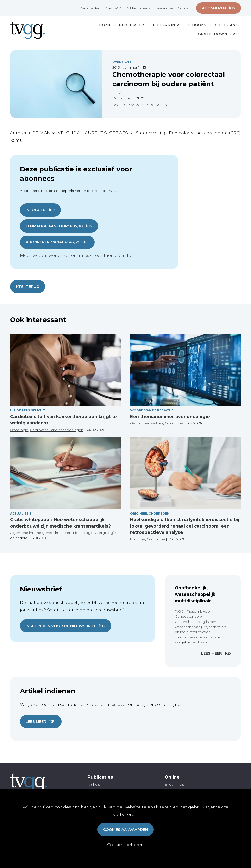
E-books (197, 25)
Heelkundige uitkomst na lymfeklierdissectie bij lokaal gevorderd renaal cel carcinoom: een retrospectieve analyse (185, 526)
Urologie (138, 539)
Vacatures (165, 8)
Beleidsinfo (227, 25)
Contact (184, 8)
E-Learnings (167, 25)
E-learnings (174, 784)
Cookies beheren (125, 845)
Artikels (94, 784)
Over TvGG (113, 8)
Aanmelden (90, 8)
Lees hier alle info (112, 255)
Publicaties (132, 25)
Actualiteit (21, 513)
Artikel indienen (140, 8)
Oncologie (121, 98)
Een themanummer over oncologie (170, 416)
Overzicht (122, 62)
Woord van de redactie (152, 410)
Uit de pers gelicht (27, 410)
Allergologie (106, 533)
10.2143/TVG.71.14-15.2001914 (144, 105)
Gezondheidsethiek (147, 423)
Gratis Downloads (220, 34)
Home (105, 25)
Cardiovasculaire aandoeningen (57, 430)
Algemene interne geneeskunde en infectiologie (52, 533)
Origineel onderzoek (150, 513)
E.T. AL (118, 93)
